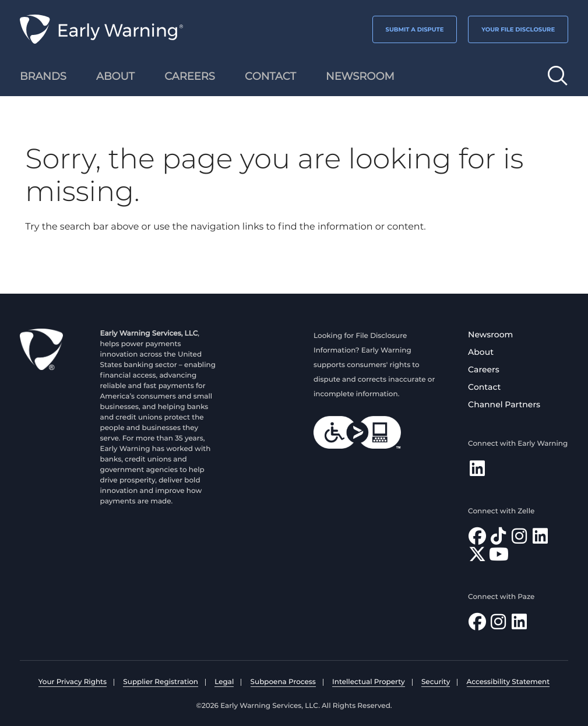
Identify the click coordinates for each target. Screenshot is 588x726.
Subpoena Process (283, 682)
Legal (224, 682)
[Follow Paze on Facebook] (477, 625)
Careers (484, 369)
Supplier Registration (161, 682)
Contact (484, 387)
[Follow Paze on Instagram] (498, 625)
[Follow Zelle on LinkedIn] (540, 539)
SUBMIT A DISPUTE (415, 29)
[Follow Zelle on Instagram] (519, 539)
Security (436, 682)
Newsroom (490, 334)
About (481, 352)
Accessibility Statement (508, 682)
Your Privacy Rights (73, 682)
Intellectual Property (369, 682)
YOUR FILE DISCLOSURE (518, 29)
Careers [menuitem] (190, 76)
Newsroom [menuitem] (360, 76)
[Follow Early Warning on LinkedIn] (477, 472)
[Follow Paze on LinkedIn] (519, 625)
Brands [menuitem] (43, 76)
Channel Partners (504, 404)
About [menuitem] (115, 76)
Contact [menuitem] (270, 76)
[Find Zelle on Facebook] (477, 539)
